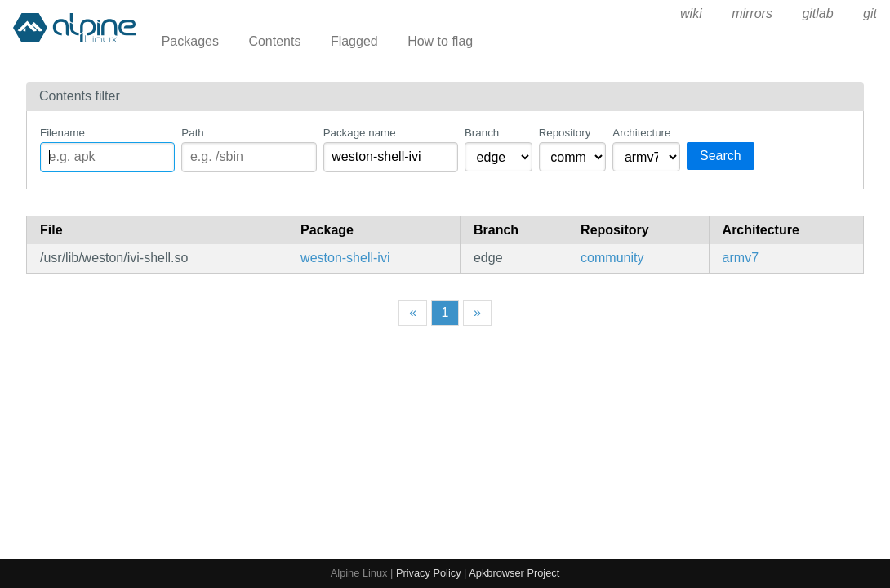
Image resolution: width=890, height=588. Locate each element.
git (870, 13)
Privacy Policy (429, 573)
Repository (565, 133)
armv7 (741, 258)
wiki (691, 13)
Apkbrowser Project (514, 573)
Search (721, 156)
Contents (274, 41)
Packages (190, 41)
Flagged (354, 41)
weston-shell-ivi (345, 258)
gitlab (817, 13)
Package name (360, 133)
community (612, 258)
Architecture (641, 133)
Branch (482, 133)
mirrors (752, 13)
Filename (62, 133)
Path (192, 133)
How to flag (440, 41)
